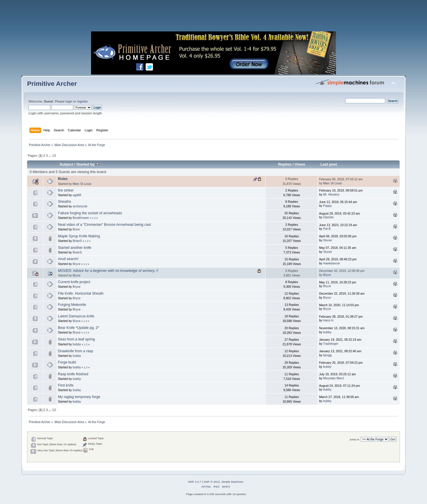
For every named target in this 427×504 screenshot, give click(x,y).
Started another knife (75, 248)
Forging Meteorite (72, 305)
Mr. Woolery (331, 194)
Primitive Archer (52, 84)
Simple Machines (232, 482)
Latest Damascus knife (76, 316)
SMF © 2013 (212, 482)
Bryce (76, 264)
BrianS (77, 241)
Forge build (67, 362)
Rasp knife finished (73, 374)
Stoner (328, 240)
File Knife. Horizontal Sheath (81, 293)
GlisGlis (329, 217)
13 (54, 156)
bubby (327, 332)
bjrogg (327, 355)
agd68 (77, 195)
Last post (329, 164)
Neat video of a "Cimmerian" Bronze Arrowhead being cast (104, 225)
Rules (63, 179)
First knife (66, 385)
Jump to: (355, 439)
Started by (88, 164)
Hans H (328, 320)
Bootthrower (81, 218)
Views (300, 164)
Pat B (327, 229)
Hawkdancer (332, 263)
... (50, 156)
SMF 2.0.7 (195, 482)
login (69, 101)
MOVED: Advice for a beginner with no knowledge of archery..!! (108, 271)
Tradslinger (331, 344)
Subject (66, 164)
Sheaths (65, 202)
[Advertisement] (213, 17)
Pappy (328, 206)
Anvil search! (68, 259)
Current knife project (74, 282)
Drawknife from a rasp (75, 351)
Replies (285, 164)
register (82, 101)
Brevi (76, 229)
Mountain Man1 (334, 378)
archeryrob (80, 206)
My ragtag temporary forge (79, 397)
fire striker (66, 190)
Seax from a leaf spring (76, 339)
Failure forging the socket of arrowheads (90, 213)
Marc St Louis (82, 184)
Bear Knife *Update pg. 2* (79, 328)
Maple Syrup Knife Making (79, 236)
